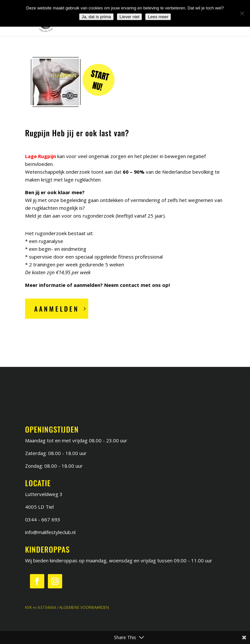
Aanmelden (57, 309)
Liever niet (130, 17)
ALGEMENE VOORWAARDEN (84, 607)
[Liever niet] (242, 13)
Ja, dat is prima (96, 17)
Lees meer (158, 17)
